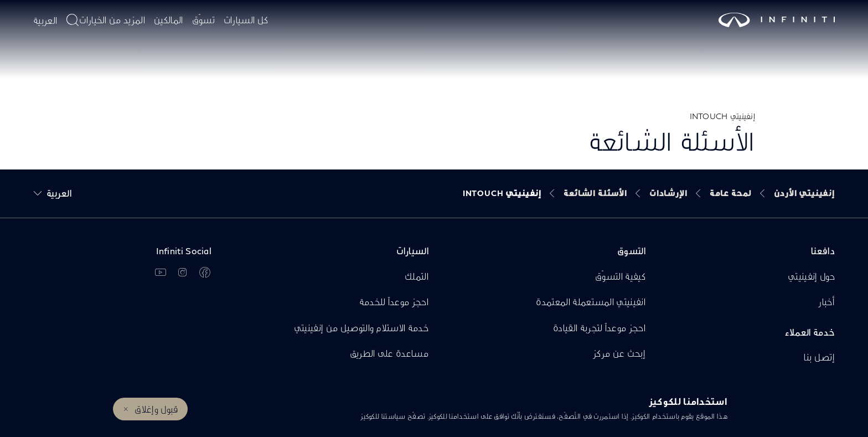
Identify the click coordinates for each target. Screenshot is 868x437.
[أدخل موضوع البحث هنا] (73, 20)
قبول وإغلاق (156, 409)
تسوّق (203, 20)
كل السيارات (246, 20)
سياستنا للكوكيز (383, 416)
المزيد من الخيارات (112, 20)
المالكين (169, 20)
